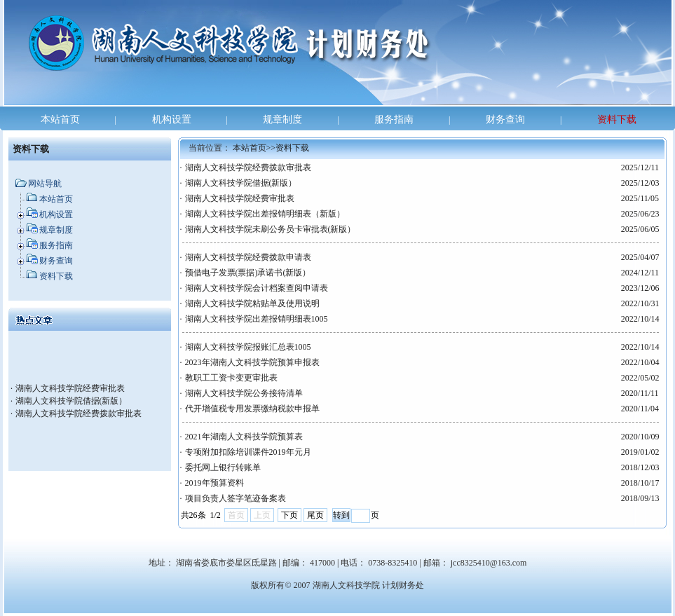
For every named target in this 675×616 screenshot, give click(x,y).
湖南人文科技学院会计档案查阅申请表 (257, 288)
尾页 (315, 515)
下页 (289, 515)
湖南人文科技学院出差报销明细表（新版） (265, 214)
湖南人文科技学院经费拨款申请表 (248, 257)
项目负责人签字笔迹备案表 (236, 498)
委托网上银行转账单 (223, 467)
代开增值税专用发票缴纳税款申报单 (252, 409)
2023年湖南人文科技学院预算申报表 (252, 362)
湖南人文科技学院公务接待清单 (244, 393)
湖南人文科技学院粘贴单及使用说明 (252, 303)
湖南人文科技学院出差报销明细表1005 (257, 319)
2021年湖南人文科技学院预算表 (244, 437)
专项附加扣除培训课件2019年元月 (248, 452)
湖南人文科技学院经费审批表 (70, 388)
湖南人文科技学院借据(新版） (71, 401)
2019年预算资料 (214, 483)
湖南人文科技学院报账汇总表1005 (248, 347)
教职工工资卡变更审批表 (231, 378)
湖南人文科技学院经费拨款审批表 (79, 413)
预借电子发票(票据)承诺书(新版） (248, 273)
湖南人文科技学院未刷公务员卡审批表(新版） (271, 229)
